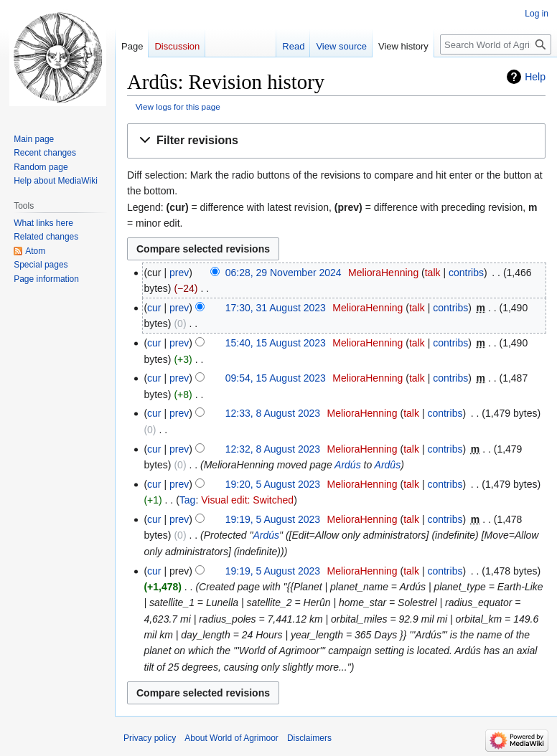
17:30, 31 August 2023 (276, 308)
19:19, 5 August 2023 (273, 519)
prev (179, 273)
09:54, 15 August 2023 (276, 378)
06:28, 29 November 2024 (284, 273)
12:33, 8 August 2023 (273, 413)
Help (535, 77)
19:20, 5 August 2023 (273, 484)
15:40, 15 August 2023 (276, 343)
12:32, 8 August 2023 (273, 449)
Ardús (348, 465)
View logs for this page (178, 107)
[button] (336, 141)
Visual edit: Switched (247, 500)
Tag (188, 500)
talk (433, 273)
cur (154, 308)
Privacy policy (150, 738)
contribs (466, 273)
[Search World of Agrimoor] (496, 44)
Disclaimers (309, 738)
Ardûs (388, 465)
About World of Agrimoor (231, 738)
